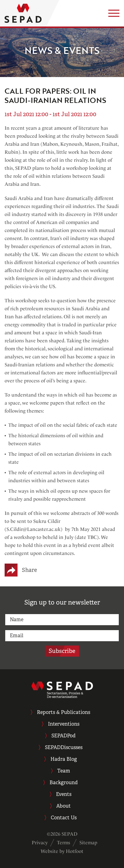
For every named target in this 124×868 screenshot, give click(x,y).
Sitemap (88, 843)
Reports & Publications (64, 712)
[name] (62, 620)
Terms (64, 843)
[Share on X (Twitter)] (16, 570)
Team (64, 771)
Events (64, 794)
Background (64, 782)
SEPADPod (64, 736)
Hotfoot (75, 851)
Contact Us (64, 818)
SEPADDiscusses (64, 747)
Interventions (64, 724)
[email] (62, 636)
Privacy (40, 843)
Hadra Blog (64, 759)
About (64, 806)
